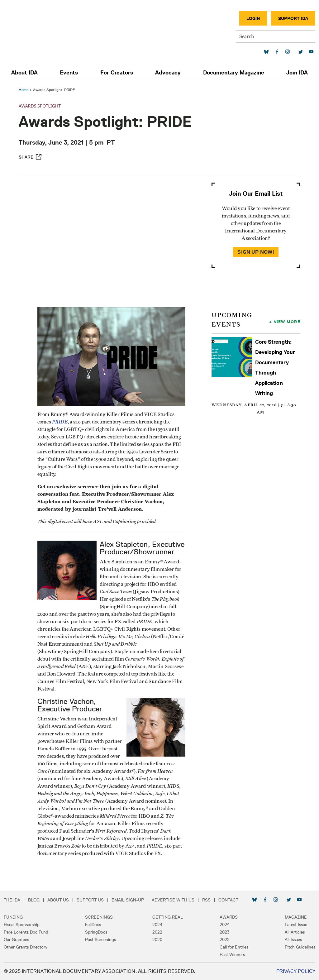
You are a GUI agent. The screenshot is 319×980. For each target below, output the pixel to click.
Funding (13, 917)
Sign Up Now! (256, 252)
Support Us (90, 900)
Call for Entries (234, 947)
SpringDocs (96, 932)
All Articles (295, 932)
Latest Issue (296, 925)
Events (69, 73)
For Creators (117, 73)
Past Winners (232, 954)
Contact (228, 900)
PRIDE (60, 422)
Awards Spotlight (40, 106)
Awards (229, 917)
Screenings (99, 917)
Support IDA (293, 18)
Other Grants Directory (26, 947)
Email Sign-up (128, 900)
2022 (157, 932)
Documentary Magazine (234, 73)
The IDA (12, 900)
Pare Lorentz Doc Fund (26, 932)
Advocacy (168, 73)
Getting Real (168, 917)
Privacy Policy (296, 971)
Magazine (296, 917)
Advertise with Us (173, 900)
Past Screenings (100, 939)
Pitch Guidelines (300, 947)
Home (24, 90)
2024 (157, 925)
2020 (157, 939)
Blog (34, 900)
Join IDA (297, 73)
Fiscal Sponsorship (22, 925)
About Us (58, 900)
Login (253, 18)
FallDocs (93, 925)
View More (287, 322)
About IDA (24, 73)
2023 (225, 932)
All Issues (293, 939)
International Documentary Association (40, 30)
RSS (206, 900)
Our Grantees (16, 939)
